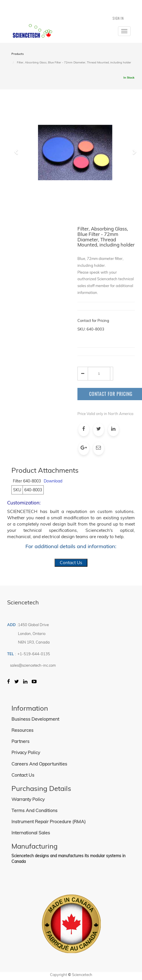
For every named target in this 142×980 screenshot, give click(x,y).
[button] (18, 177)
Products (18, 54)
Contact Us (71, 563)
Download (53, 481)
